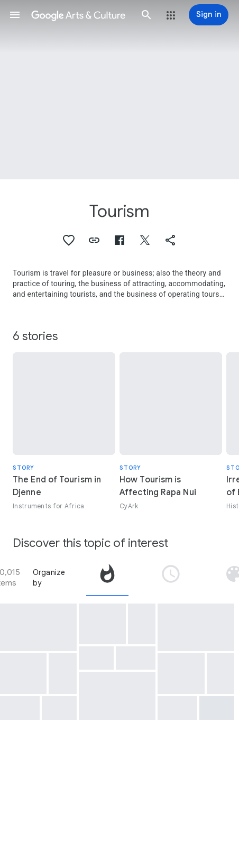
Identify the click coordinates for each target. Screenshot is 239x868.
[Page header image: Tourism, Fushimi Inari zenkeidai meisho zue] (119, 90)
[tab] (107, 578)
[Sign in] (209, 15)
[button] (15, 15)
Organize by (49, 578)
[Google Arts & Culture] (81, 15)
